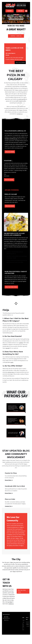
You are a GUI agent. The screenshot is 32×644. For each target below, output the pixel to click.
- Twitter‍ (27, 624)
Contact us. (20, 114)
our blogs (10, 602)
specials (8, 348)
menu (15, 359)
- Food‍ (23, 620)
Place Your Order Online (11, 287)
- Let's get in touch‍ (23, 626)
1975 (12, 88)
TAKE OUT (20, 11)
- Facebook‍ (28, 621)
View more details (20, 62)
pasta (12, 362)
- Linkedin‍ (28, 626)
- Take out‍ (23, 622)
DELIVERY (10, 11)
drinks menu (11, 372)
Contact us (11, 604)
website (21, 343)
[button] (26, 11)
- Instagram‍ (28, 622)
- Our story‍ (23, 624)
